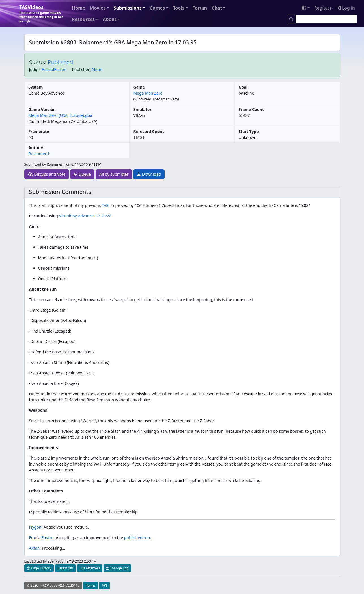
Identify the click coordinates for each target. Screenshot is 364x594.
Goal (243, 87)
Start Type (249, 131)
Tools (179, 8)
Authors (36, 148)
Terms (91, 585)
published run (137, 538)
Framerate (39, 131)
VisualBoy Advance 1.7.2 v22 (85, 216)
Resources (83, 19)
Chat (217, 8)
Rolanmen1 (39, 154)
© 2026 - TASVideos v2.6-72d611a (53, 585)
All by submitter (114, 174)
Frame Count (251, 109)
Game (139, 87)
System (36, 87)
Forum (200, 8)
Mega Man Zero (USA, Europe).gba (60, 115)
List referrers (90, 568)
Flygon (35, 527)
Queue (82, 174)
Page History (39, 568)
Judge (35, 69)
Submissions (128, 8)
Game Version (42, 109)
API (105, 585)
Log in (346, 8)
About (110, 19)
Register (323, 8)
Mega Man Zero (148, 93)
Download (149, 174)
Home (78, 8)
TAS (105, 205)
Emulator (143, 109)
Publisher (81, 69)
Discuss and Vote (47, 174)
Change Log (117, 568)
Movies (98, 8)
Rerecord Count (149, 131)
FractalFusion (54, 69)
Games (157, 8)
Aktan (97, 69)
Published (60, 62)
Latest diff (65, 568)
